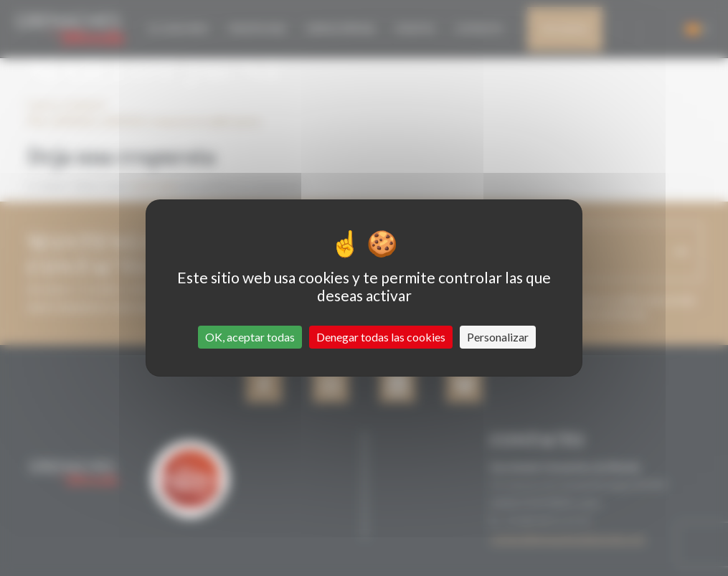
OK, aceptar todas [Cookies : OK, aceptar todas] (250, 337)
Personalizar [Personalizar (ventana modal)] (498, 337)
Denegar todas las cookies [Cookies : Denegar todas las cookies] (381, 337)
